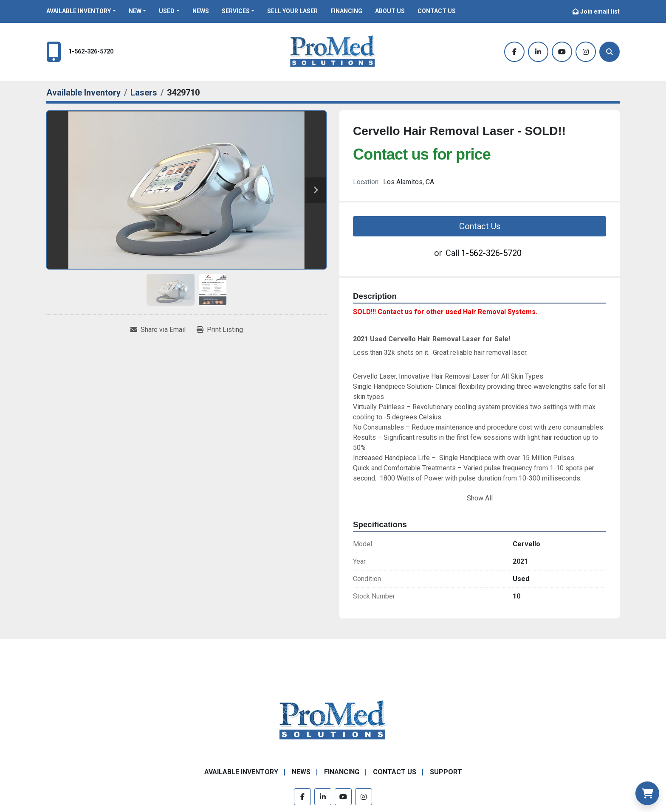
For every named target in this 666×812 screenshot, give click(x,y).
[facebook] (514, 52)
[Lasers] (144, 93)
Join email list (600, 11)
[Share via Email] (158, 330)
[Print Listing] (220, 330)
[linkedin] (538, 52)
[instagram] (586, 52)
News (201, 11)
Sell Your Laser (292, 11)
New (135, 11)
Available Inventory (79, 11)
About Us (390, 11)
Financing (346, 11)
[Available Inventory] (83, 93)
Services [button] (236, 11)
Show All (480, 498)
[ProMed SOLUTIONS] (333, 720)
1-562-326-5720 (91, 52)
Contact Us (437, 11)
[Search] (610, 52)
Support (446, 772)
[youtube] (562, 52)
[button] (81, 11)
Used (167, 11)
